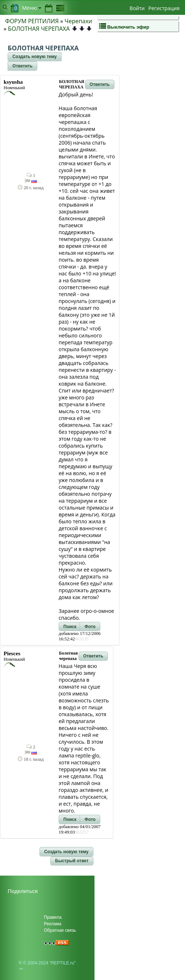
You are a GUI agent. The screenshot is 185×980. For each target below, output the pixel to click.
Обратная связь (60, 930)
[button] (34, 57)
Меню (32, 8)
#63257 (82, 832)
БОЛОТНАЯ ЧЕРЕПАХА (39, 29)
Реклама (52, 924)
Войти (137, 8)
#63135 (82, 639)
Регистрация (164, 8)
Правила (53, 917)
